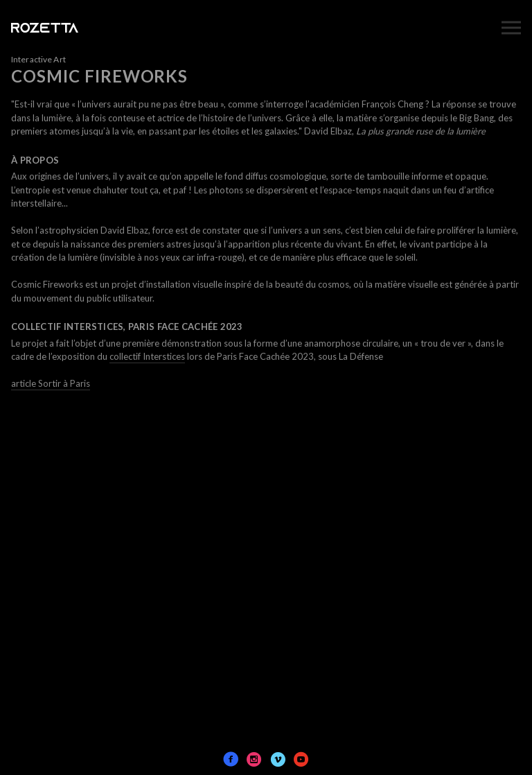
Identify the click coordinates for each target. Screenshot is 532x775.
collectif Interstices (147, 356)
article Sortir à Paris (51, 383)
